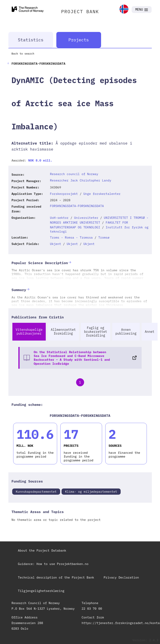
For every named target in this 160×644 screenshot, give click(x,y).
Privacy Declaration (121, 577)
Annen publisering (126, 331)
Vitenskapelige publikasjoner (29, 331)
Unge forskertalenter (102, 194)
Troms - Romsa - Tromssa (71, 237)
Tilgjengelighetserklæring (41, 591)
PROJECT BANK (80, 11)
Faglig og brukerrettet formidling (96, 332)
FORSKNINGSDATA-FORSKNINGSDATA (77, 206)
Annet (150, 332)
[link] (124, 9)
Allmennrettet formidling (63, 331)
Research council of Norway (74, 174)
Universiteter (86, 218)
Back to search (23, 54)
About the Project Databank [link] (42, 550)
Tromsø (104, 237)
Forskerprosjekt (64, 194)
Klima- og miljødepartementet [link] (91, 491)
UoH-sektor (59, 218)
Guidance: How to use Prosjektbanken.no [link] (53, 564)
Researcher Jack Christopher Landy (81, 180)
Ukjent (56, 244)
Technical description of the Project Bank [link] (56, 577)
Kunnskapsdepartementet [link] (36, 491)
